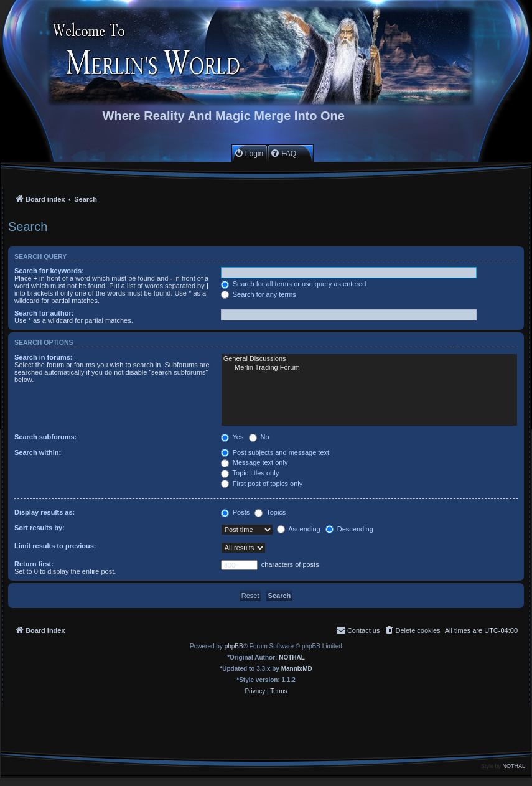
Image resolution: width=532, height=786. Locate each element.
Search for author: (44, 313)
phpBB (234, 646)
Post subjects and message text (275, 452)
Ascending (299, 529)
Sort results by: (40, 528)
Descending (349, 529)
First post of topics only (262, 484)
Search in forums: (44, 357)
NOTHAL (292, 657)
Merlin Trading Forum (369, 368)
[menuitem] (249, 153)
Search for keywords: (49, 271)
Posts (236, 512)
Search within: (38, 452)
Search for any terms (259, 294)
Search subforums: (45, 437)
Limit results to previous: (55, 546)
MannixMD (297, 669)
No (259, 437)
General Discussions (369, 359)
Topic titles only (250, 473)
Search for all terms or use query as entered (294, 284)
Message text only (254, 462)
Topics (270, 512)
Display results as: (44, 512)
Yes (232, 437)
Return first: (34, 564)
